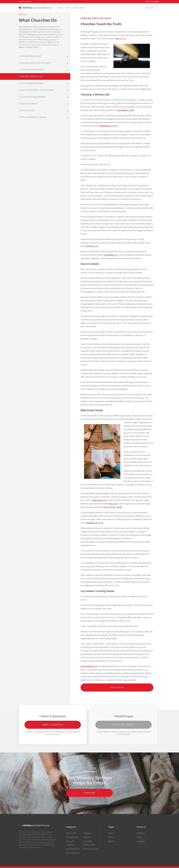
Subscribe (89, 793)
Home (111, 833)
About (111, 837)
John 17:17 (120, 39)
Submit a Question (53, 725)
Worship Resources (91, 849)
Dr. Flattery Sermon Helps (89, 843)
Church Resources (73, 853)
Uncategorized (72, 837)
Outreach (87, 833)
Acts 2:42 (113, 504)
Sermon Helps (78, 8)
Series (68, 8)
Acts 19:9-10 (110, 507)
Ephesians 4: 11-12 (109, 126)
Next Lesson (117, 687)
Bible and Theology (70, 843)
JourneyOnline (25, 2)
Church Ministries (73, 849)
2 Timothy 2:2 (91, 246)
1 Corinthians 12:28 (125, 110)
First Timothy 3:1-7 (89, 666)
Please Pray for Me (123, 725)
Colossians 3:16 (99, 500)
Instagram (141, 841)
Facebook (141, 833)
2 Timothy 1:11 (111, 255)
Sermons (87, 837)
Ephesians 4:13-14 (95, 523)
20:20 (119, 507)
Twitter (139, 837)
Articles (61, 8)
